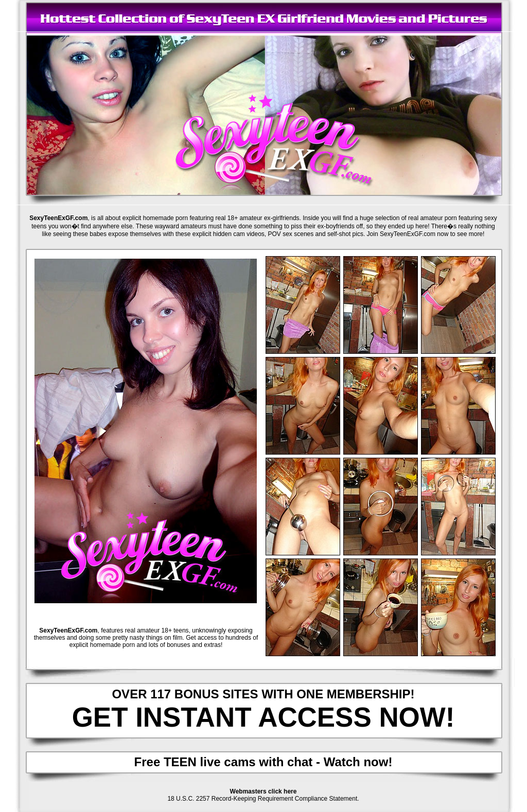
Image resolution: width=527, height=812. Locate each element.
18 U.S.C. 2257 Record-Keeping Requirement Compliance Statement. (263, 799)
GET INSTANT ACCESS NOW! (263, 717)
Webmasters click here (263, 791)
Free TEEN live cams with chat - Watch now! (263, 762)
